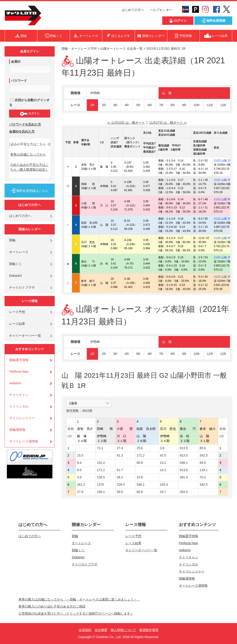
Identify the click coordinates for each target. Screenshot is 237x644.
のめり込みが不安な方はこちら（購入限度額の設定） (29, 167)
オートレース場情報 (24, 441)
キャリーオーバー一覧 (25, 336)
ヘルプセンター (161, 10)
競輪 (12, 240)
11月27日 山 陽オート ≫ (168, 123)
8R (173, 105)
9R (184, 105)
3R (115, 105)
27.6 (80, 492)
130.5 (101, 477)
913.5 (184, 448)
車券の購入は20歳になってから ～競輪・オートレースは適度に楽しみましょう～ (79, 599)
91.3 (120, 455)
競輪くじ (15, 264)
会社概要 (101, 630)
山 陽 (167, 93)
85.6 (203, 448)
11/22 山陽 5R (222, 238)
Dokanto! (15, 276)
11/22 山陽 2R (222, 161)
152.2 (101, 463)
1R (92, 105)
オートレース (19, 252)
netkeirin (15, 383)
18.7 (163, 492)
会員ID (16, 62)
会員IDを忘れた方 (22, 131)
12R (223, 105)
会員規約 (85, 630)
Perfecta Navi (19, 372)
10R (197, 105)
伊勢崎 (95, 93)
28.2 (120, 477)
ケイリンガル (19, 406)
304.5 (184, 492)
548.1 (184, 463)
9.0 (79, 470)
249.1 (101, 492)
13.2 (163, 463)
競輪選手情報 (19, 360)
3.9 (162, 448)
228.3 (121, 485)
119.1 (204, 470)
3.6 (79, 477)
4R (127, 105)
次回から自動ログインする (29, 102)
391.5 (184, 477)
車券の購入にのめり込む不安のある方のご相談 (52, 606)
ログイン (30, 114)
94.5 (203, 463)
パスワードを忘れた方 (25, 124)
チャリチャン (19, 395)
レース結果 (17, 324)
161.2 (81, 485)
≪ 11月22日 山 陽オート (126, 123)
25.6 (140, 448)
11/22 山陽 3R (222, 180)
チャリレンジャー (22, 418)
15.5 (80, 455)
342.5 (204, 455)
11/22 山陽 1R (222, 257)
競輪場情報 (17, 430)
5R (138, 105)
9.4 (79, 463)
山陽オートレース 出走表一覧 (121, 49)
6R (150, 105)
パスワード (19, 81)
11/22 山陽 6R (222, 199)
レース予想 (17, 312)
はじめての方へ (133, 10)
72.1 (100, 448)
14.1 (163, 470)
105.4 (164, 485)
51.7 (120, 470)
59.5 (120, 492)
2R (104, 105)
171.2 (140, 455)
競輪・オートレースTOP (79, 49)
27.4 (120, 448)
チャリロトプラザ (22, 287)
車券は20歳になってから (28, 154)
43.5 (163, 455)
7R (161, 105)
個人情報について (123, 630)
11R (210, 105)
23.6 (140, 477)
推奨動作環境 (149, 630)
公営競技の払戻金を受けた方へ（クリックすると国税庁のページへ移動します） (76, 613)
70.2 (203, 477)
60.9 (140, 463)
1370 (100, 485)
